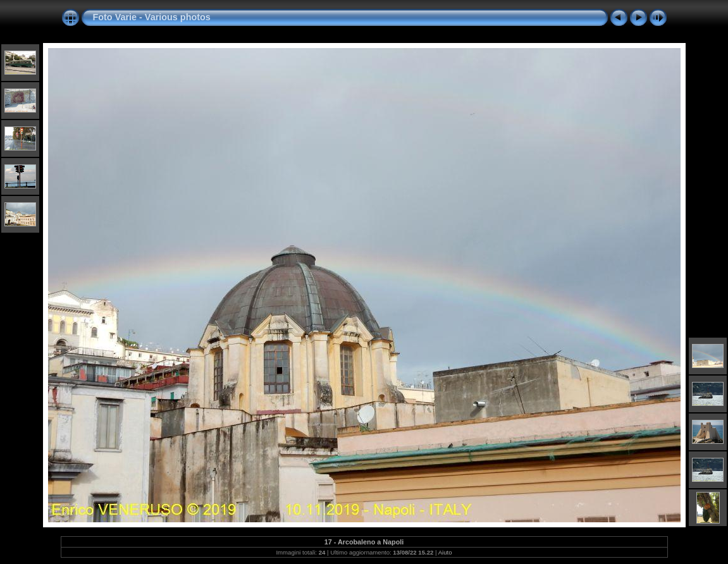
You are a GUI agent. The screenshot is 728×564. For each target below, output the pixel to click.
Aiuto (445, 552)
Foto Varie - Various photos (152, 17)
